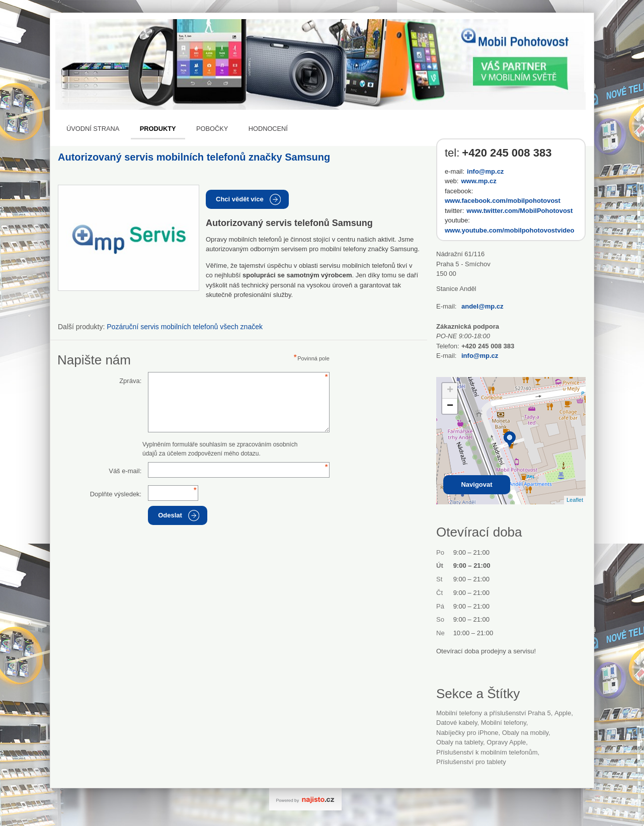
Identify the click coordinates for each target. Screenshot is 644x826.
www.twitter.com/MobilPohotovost (519, 211)
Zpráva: (130, 381)
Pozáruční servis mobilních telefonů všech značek (185, 327)
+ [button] (450, 391)
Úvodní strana (93, 129)
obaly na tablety (460, 742)
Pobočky (212, 129)
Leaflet (575, 500)
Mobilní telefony (504, 723)
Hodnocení (268, 129)
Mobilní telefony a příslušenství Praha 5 (494, 713)
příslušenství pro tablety (471, 762)
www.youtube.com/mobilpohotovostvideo (509, 230)
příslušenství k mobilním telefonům (487, 752)
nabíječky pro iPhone (467, 733)
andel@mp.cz (482, 306)
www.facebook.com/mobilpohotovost (503, 201)
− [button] (450, 406)
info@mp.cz (485, 171)
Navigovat (476, 484)
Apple (563, 713)
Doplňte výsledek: (116, 494)
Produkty (158, 129)
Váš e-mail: (125, 471)
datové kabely (457, 723)
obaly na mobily (525, 733)
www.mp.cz (478, 181)
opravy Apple (506, 742)
